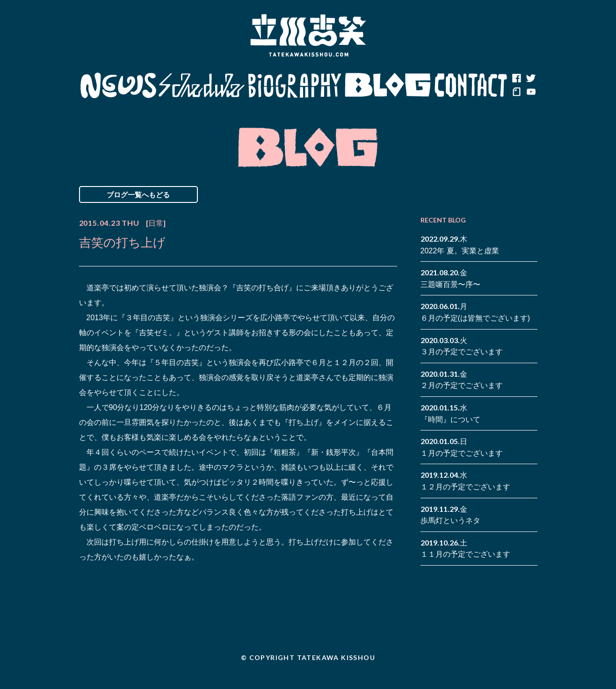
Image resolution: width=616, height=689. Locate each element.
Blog (388, 86)
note (516, 93)
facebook (516, 79)
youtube (530, 93)
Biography (295, 86)
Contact (471, 86)
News (118, 86)
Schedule (202, 86)
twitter (530, 79)
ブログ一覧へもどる (138, 194)
